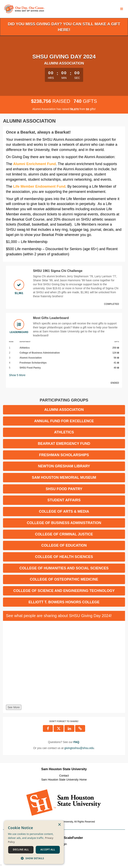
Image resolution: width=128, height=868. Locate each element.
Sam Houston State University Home (64, 780)
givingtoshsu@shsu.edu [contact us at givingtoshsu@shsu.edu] (79, 748)
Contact (64, 776)
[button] (34, 858)
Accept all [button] (48, 850)
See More (14, 707)
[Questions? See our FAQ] (76, 742)
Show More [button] (17, 375)
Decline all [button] (21, 850)
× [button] (59, 825)
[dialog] (34, 842)
